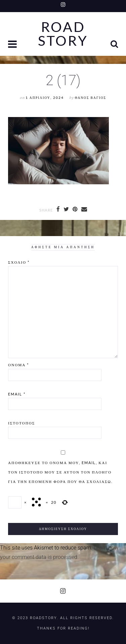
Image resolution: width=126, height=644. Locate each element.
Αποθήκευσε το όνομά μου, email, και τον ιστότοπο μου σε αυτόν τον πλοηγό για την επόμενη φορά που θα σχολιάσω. (60, 472)
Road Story (63, 34)
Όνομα (18, 365)
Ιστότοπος (22, 423)
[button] (13, 45)
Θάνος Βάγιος (91, 98)
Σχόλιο (19, 262)
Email (17, 394)
